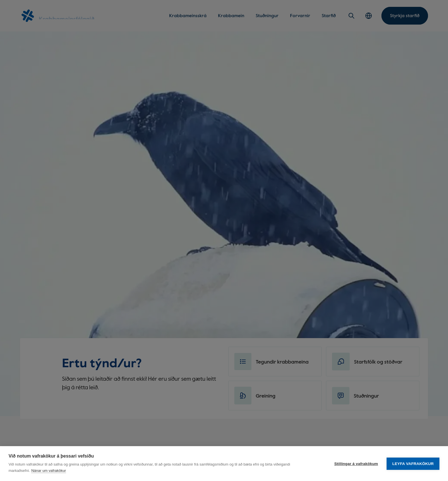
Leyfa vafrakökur (413, 464)
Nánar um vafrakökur (48, 471)
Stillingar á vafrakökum (356, 464)
